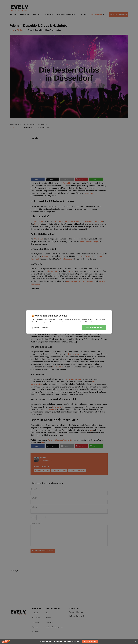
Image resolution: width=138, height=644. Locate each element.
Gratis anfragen (90, 641)
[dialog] (69, 322)
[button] (69, 641)
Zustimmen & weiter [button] (93, 329)
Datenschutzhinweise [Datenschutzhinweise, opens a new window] (45, 323)
